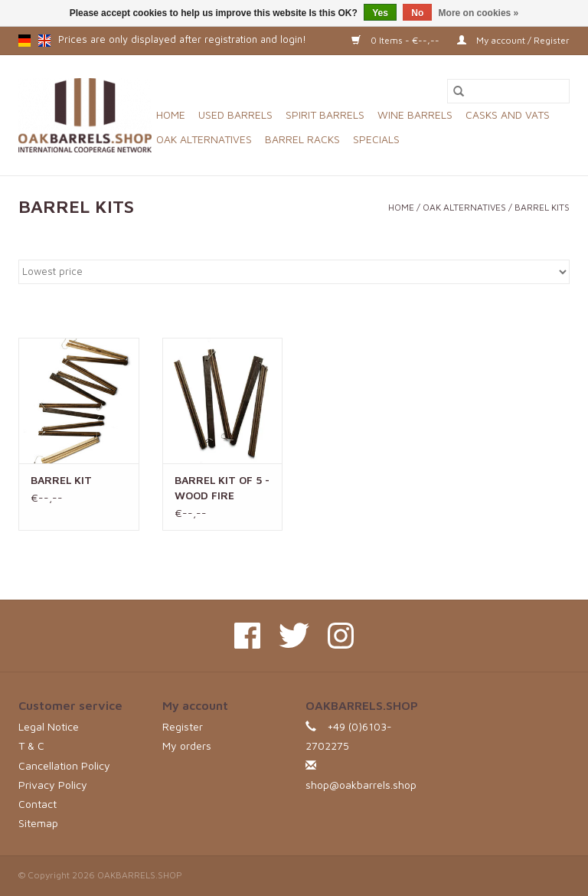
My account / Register (513, 40)
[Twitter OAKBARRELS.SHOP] (294, 636)
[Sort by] (294, 272)
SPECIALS (376, 139)
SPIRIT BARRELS (325, 114)
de (24, 41)
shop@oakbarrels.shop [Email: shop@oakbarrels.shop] (361, 785)
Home (171, 114)
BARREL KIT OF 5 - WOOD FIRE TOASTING (222, 488)
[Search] (508, 91)
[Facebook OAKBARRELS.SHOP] (247, 636)
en (44, 41)
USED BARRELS (235, 114)
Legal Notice (49, 726)
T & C (31, 746)
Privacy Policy (53, 785)
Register (183, 726)
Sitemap (38, 823)
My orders (187, 746)
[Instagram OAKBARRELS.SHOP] (341, 636)
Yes (380, 13)
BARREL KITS (542, 207)
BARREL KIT (61, 480)
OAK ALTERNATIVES (204, 139)
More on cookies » (479, 13)
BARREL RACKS (302, 139)
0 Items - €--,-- (397, 40)
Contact (38, 804)
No (417, 13)
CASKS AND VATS (508, 114)
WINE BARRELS (415, 114)
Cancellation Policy (64, 765)
